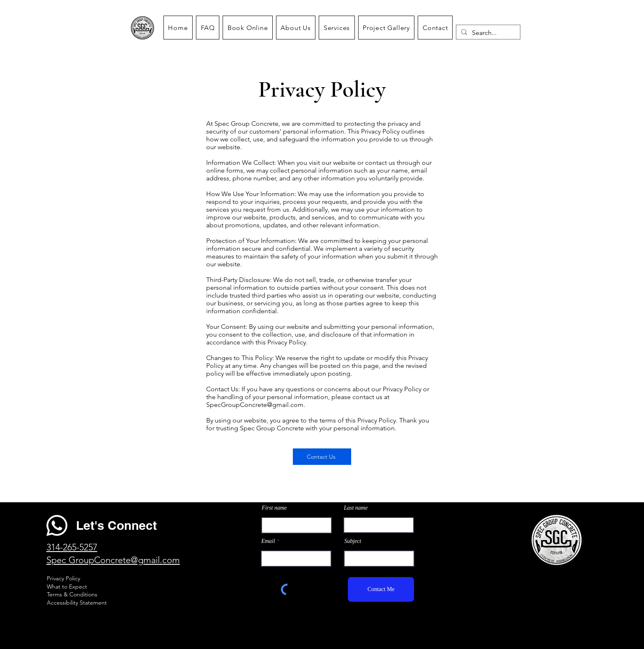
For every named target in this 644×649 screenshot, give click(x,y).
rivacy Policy (65, 578)
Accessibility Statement (77, 603)
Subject (353, 541)
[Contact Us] (322, 457)
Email (268, 541)
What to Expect (68, 587)
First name (274, 508)
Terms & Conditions (72, 594)
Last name (356, 508)
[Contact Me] (381, 589)
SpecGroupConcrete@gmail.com (255, 405)
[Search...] (487, 33)
